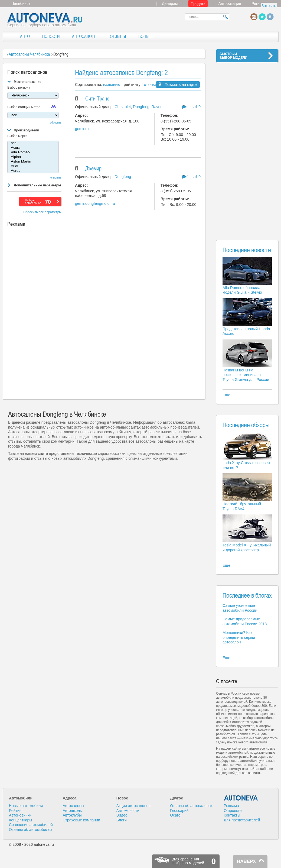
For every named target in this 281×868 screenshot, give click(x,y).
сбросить (56, 123)
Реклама (231, 806)
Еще (226, 395)
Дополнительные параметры (37, 185)
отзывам (151, 85)
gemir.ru (82, 129)
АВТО (25, 36)
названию (112, 85)
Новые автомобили (26, 806)
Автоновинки (20, 815)
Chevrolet (123, 107)
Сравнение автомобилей (31, 825)
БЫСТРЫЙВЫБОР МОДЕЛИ (233, 56)
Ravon (157, 107)
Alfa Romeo (33, 152)
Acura (33, 148)
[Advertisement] (247, 148)
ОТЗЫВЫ (118, 36)
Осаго (175, 815)
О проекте (233, 811)
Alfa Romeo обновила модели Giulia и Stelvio (242, 290)
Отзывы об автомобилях (31, 830)
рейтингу (132, 85)
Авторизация (230, 4)
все (33, 143)
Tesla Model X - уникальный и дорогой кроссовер (247, 548)
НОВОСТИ (51, 36)
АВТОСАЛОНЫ (85, 36)
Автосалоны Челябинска (29, 54)
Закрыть (269, 6)
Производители (27, 130)
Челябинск (21, 4)
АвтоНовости (128, 811)
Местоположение (27, 82)
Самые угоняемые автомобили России (240, 608)
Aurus (33, 171)
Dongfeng (141, 107)
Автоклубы (72, 815)
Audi (33, 166)
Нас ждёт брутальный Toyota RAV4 (242, 506)
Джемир (93, 169)
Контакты (232, 815)
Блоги (122, 820)
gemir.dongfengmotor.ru (95, 203)
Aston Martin (33, 162)
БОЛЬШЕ (146, 36)
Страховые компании (81, 820)
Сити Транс (97, 99)
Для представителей (242, 820)
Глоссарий (179, 811)
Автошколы (73, 811)
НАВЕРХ (246, 861)
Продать (198, 4)
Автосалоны (73, 806)
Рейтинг (16, 811)
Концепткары (20, 820)
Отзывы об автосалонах (191, 806)
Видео (122, 815)
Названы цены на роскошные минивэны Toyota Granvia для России (246, 375)
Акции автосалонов (133, 806)
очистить (56, 178)
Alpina (33, 157)
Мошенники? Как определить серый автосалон (239, 637)
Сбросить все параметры (42, 212)
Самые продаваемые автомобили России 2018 (245, 621)
